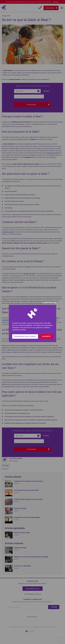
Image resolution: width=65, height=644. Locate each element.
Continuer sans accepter (49, 303)
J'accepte (46, 336)
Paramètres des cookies (25, 336)
